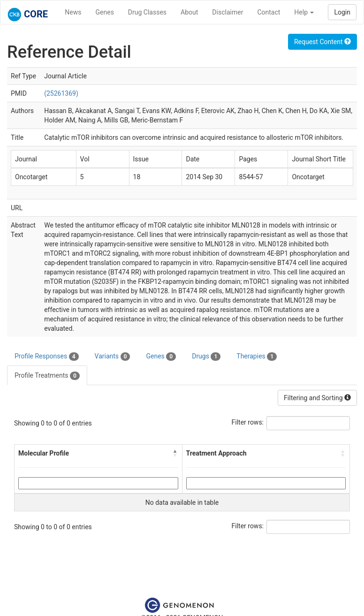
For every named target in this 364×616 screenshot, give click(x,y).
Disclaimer (227, 12)
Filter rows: (248, 422)
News (73, 12)
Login (342, 12)
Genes (105, 12)
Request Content (322, 42)
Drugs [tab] (206, 357)
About (189, 12)
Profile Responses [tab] (47, 357)
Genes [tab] (161, 357)
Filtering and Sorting (317, 398)
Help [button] (304, 12)
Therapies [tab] (257, 357)
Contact (269, 12)
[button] (175, 453)
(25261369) (61, 93)
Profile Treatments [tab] (47, 376)
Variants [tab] (113, 357)
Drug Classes (147, 12)
